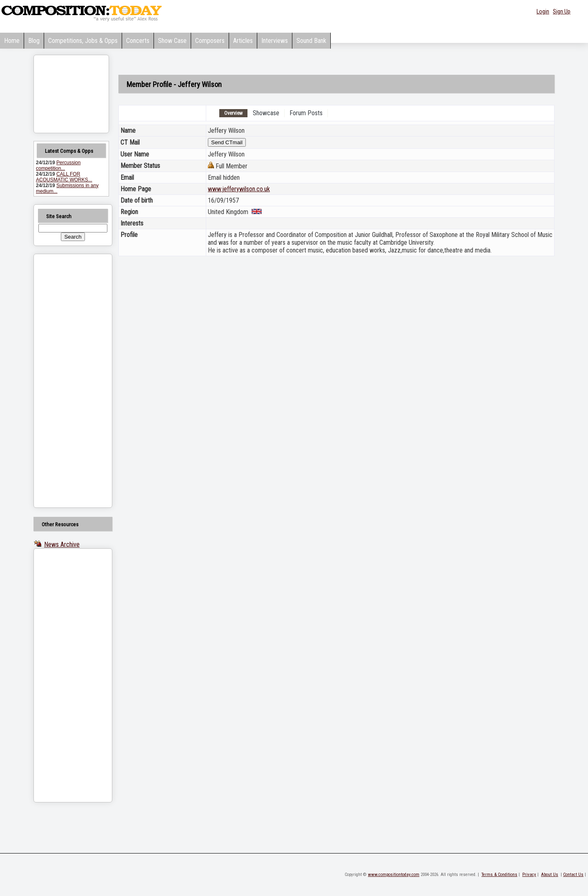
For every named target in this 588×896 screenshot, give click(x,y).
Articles (243, 41)
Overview (233, 113)
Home (12, 41)
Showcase (266, 113)
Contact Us (573, 875)
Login (543, 11)
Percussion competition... (58, 165)
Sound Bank (311, 41)
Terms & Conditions (499, 875)
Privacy (529, 875)
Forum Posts (306, 113)
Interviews (275, 41)
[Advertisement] (62, 381)
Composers (210, 41)
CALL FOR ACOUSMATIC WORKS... (64, 177)
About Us (550, 875)
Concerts (138, 41)
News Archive (62, 544)
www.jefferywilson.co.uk (239, 189)
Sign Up (562, 11)
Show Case (172, 41)
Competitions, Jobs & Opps (83, 41)
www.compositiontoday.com (394, 875)
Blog (34, 41)
